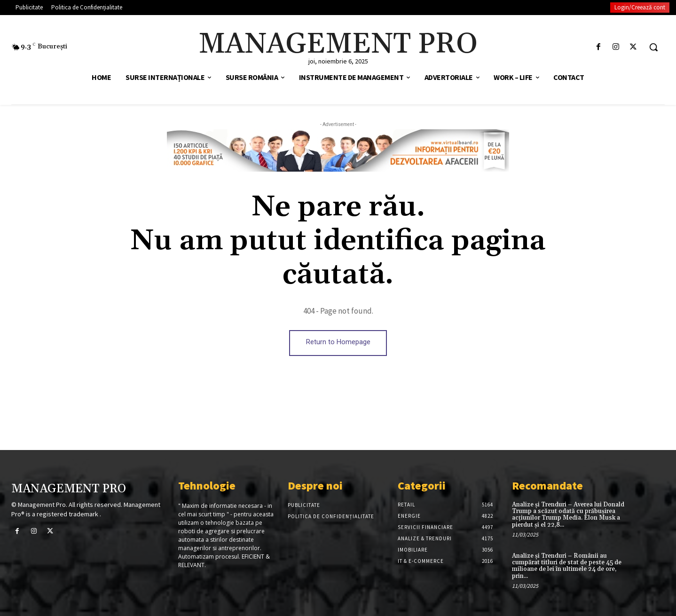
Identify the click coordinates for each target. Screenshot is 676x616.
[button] (653, 47)
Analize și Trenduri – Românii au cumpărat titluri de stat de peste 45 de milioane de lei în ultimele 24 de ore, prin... (567, 566)
